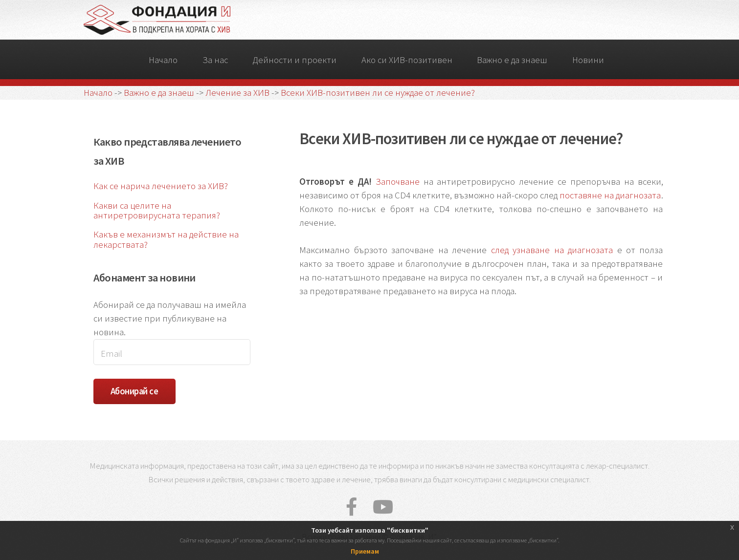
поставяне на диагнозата (610, 195)
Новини (588, 60)
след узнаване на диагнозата (552, 250)
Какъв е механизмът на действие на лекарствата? (166, 239)
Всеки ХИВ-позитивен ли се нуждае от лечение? (378, 93)
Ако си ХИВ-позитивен (407, 60)
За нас (215, 60)
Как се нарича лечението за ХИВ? (161, 186)
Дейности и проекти (294, 60)
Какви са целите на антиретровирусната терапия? (157, 211)
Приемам (365, 551)
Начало (163, 60)
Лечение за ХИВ (237, 93)
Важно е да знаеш (512, 60)
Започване (398, 182)
